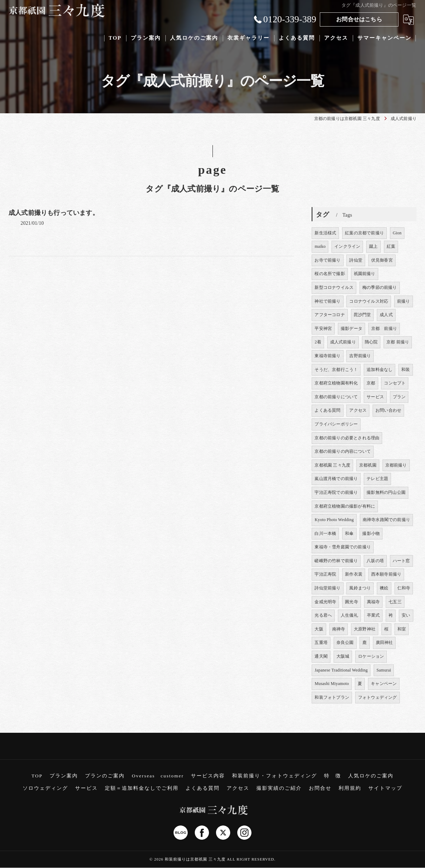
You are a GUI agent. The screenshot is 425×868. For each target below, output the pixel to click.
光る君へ (323, 615)
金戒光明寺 (325, 602)
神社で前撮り (327, 301)
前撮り (404, 301)
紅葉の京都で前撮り (364, 233)
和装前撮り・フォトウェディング (274, 776)
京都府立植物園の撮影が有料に (345, 506)
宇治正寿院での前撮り (336, 492)
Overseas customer (158, 776)
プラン (399, 397)
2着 (318, 342)
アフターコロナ (330, 315)
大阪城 (343, 656)
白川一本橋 (325, 533)
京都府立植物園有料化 (336, 383)
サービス (375, 397)
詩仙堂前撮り (327, 588)
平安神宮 (323, 329)
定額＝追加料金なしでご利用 (142, 788)
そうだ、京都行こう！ (336, 370)
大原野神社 (365, 629)
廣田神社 (384, 643)
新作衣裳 (354, 574)
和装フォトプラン (332, 697)
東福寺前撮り (327, 356)
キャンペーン (384, 684)
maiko (320, 246)
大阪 (319, 629)
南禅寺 (339, 629)
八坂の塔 (375, 561)
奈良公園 (345, 643)
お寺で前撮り (327, 260)
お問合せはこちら (359, 19)
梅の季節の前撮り (380, 287)
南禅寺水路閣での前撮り (386, 520)
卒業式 (373, 615)
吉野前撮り (360, 356)
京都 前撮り (384, 329)
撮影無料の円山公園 (386, 492)
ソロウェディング (45, 788)
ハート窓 (401, 561)
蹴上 (373, 246)
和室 (402, 629)
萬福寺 (373, 602)
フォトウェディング (378, 697)
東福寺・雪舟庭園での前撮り (343, 547)
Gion (397, 233)
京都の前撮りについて (336, 397)
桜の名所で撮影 (330, 274)
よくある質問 (327, 410)
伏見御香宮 (382, 260)
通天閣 (321, 656)
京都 (371, 383)
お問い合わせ (388, 410)
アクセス (358, 410)
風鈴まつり (360, 588)
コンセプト (395, 383)
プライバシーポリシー (336, 424)
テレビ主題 (377, 479)
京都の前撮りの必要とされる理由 (347, 438)
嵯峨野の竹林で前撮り (336, 561)
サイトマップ (385, 788)
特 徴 (333, 776)
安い (406, 615)
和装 (406, 370)
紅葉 (391, 246)
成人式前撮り (343, 342)
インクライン (347, 246)
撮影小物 (371, 533)
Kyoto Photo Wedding (334, 520)
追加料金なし (379, 370)
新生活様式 (325, 233)
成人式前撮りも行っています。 (54, 213)
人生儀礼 (349, 615)
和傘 (349, 533)
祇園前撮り (365, 274)
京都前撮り (396, 465)
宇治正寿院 (325, 574)
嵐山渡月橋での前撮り (336, 479)
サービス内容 (208, 776)
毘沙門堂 (362, 315)
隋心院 (371, 342)
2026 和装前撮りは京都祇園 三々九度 (190, 859)
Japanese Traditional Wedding (341, 670)
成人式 (386, 315)
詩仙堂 (356, 260)
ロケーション (371, 656)
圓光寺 (352, 602)
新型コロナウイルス (334, 287)
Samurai (384, 670)
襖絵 (384, 588)
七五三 (395, 602)
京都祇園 (368, 465)
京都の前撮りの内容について (343, 451)
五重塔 (321, 643)
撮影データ (352, 329)
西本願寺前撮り (386, 574)
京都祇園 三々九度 (332, 465)
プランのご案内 (105, 776)
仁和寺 (404, 588)
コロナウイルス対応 (369, 301)
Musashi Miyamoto (332, 684)
